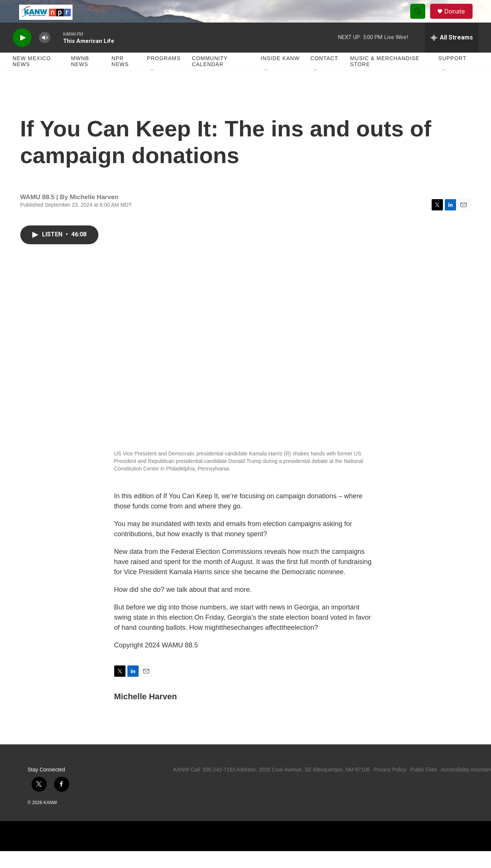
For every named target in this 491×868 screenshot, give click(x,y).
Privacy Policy (390, 786)
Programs (164, 75)
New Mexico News (32, 78)
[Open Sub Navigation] (153, 87)
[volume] (45, 55)
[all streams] (452, 54)
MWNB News (80, 78)
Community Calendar (210, 78)
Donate (459, 20)
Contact (324, 75)
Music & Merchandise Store (385, 78)
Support (452, 75)
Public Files (423, 786)
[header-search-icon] (422, 20)
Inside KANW (280, 75)
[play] (22, 55)
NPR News (120, 78)
